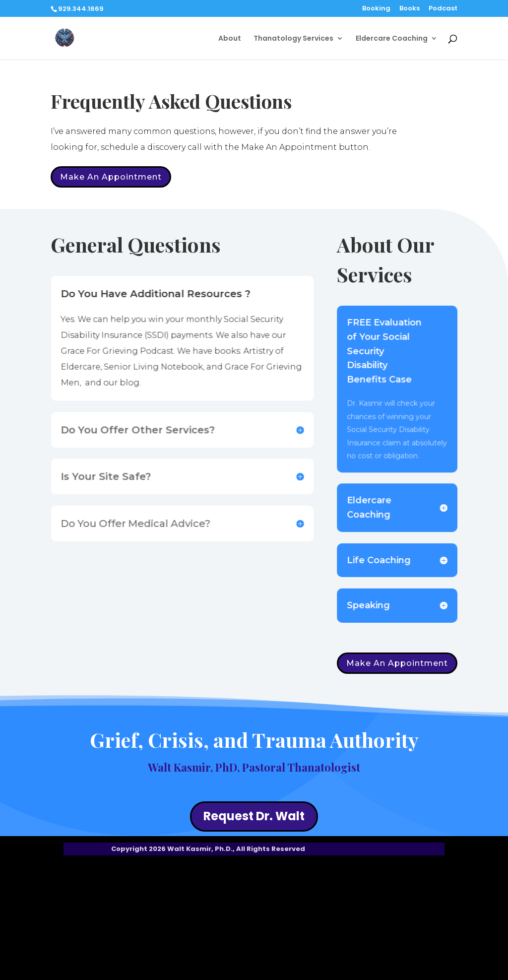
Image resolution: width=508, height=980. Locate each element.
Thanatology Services (293, 39)
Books (410, 9)
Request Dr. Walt (254, 816)
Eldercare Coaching (392, 39)
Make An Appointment (111, 177)
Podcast (443, 9)
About (230, 39)
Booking (376, 9)
